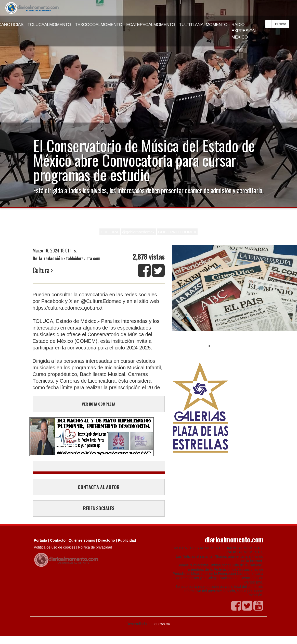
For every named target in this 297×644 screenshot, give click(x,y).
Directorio (107, 540)
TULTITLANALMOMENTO (203, 25)
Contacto (58, 540)
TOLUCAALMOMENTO (49, 25)
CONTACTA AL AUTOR (99, 487)
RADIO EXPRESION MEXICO (244, 31)
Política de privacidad (95, 547)
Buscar (280, 24)
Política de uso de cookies (55, 547)
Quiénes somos (82, 540)
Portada (41, 540)
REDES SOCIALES (99, 508)
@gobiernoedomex (138, 232)
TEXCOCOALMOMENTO (99, 25)
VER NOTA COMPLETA (99, 404)
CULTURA (110, 232)
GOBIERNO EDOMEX (177, 232)
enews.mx (163, 624)
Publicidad (127, 540)
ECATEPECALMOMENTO (151, 25)
